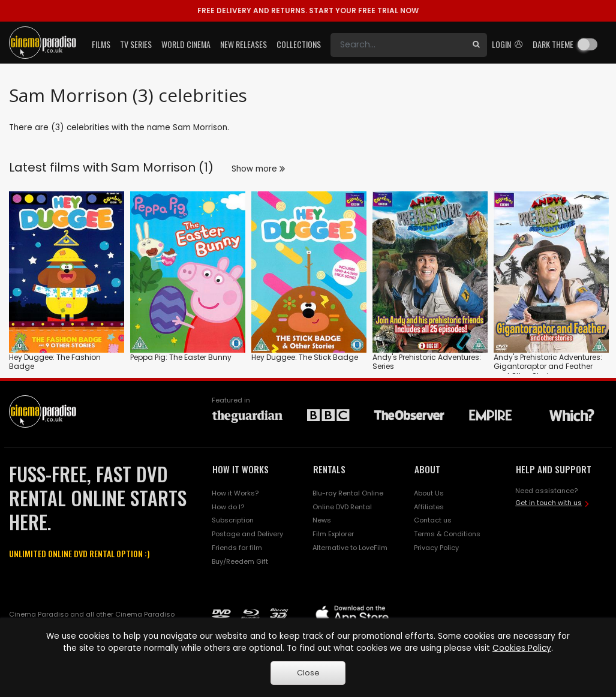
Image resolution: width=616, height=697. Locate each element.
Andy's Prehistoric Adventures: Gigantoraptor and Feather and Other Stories (548, 366)
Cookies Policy (522, 648)
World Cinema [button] (186, 44)
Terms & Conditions (447, 534)
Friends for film (237, 548)
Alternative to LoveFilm (350, 548)
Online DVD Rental (342, 507)
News (322, 520)
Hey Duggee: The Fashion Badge (55, 362)
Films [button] (101, 44)
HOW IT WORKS (241, 469)
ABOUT (427, 469)
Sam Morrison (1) (162, 167)
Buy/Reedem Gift (240, 561)
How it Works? (235, 493)
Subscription (233, 520)
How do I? (228, 507)
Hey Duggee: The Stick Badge (305, 357)
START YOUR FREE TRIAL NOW (308, 10)
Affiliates (429, 507)
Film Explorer (333, 534)
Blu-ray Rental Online (348, 493)
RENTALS (329, 469)
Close (308, 673)
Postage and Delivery (247, 534)
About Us (429, 493)
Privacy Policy (436, 548)
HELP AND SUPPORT (554, 469)
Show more (258, 169)
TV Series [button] (136, 44)
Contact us (433, 520)
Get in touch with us (549, 503)
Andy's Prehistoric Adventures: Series (427, 362)
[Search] (398, 45)
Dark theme (553, 44)
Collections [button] (299, 44)
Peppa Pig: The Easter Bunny (181, 357)
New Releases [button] (244, 44)
